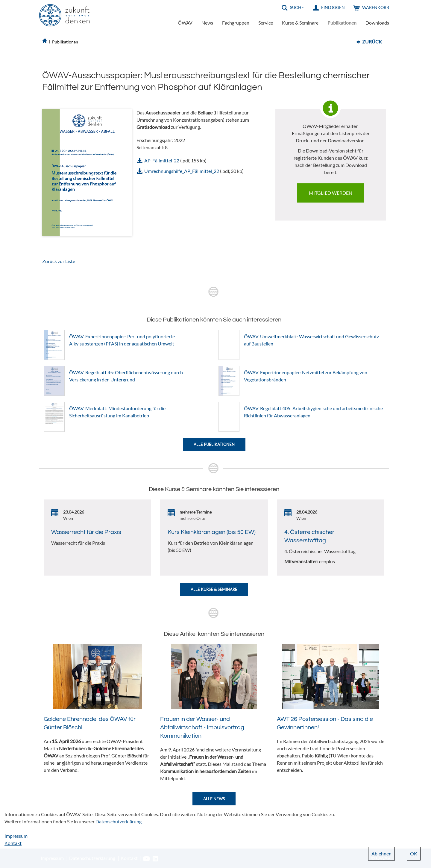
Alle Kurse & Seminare (214, 589)
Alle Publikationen (214, 444)
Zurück (372, 41)
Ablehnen (381, 853)
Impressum (16, 836)
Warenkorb (376, 7)
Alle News (214, 799)
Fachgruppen (236, 23)
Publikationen (342, 23)
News (207, 23)
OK (414, 853)
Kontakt (13, 843)
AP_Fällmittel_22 (162, 160)
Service (266, 23)
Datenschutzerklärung (119, 821)
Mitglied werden (331, 193)
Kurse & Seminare (300, 23)
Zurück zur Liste (59, 261)
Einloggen (333, 7)
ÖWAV (185, 23)
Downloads (377, 23)
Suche (297, 7)
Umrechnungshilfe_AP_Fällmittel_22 (182, 171)
